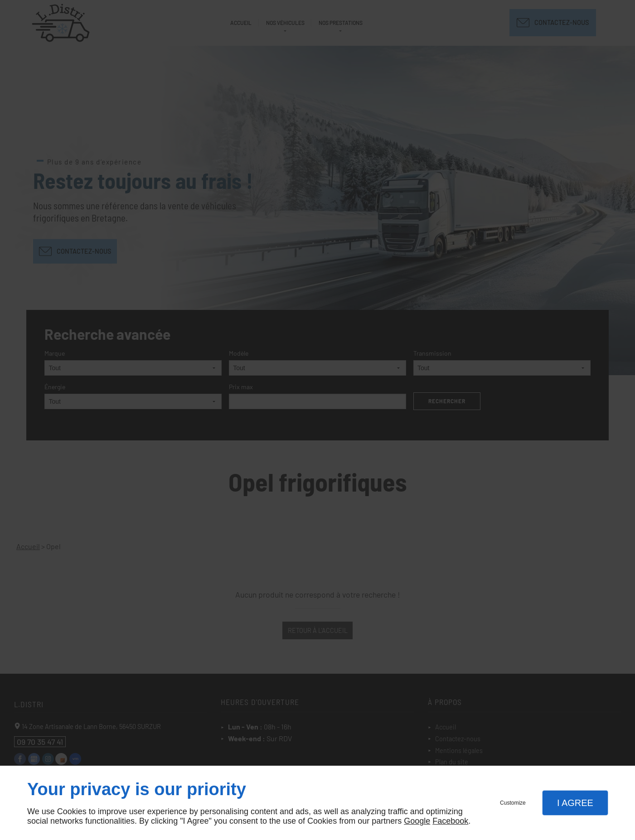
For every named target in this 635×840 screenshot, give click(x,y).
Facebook (450, 821)
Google (417, 821)
